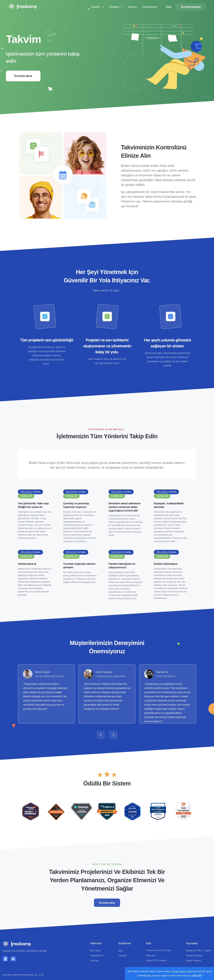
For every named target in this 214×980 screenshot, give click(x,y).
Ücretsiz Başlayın (191, 7)
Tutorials (94, 960)
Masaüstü (151, 955)
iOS (160, 950)
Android (167, 950)
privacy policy (179, 971)
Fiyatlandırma (150, 7)
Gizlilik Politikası (193, 960)
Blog (120, 950)
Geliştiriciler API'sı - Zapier (198, 950)
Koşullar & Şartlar (194, 955)
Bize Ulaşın (95, 950)
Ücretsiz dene (27, 78)
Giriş (169, 7)
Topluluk (122, 955)
